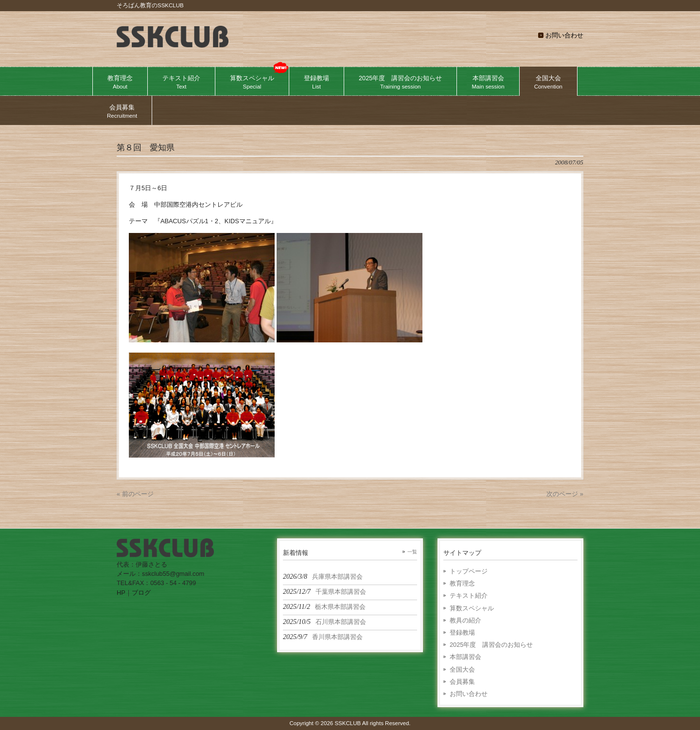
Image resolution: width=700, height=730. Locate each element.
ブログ (141, 593)
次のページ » (565, 494)
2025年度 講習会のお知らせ (491, 645)
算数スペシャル (472, 608)
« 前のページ (135, 494)
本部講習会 (465, 657)
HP (121, 593)
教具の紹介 (465, 620)
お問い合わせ (564, 35)
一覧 (412, 552)
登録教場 (462, 632)
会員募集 (462, 682)
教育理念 (462, 583)
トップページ (469, 571)
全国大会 (462, 669)
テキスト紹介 (469, 596)
